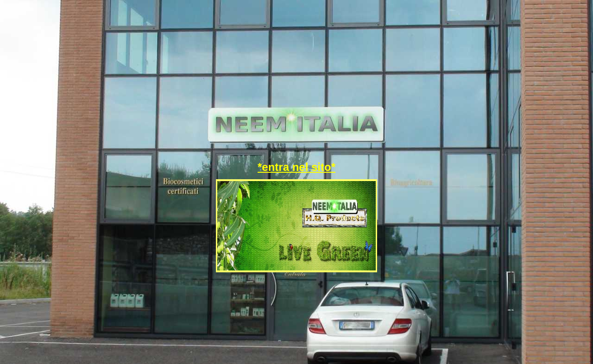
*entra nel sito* (296, 167)
